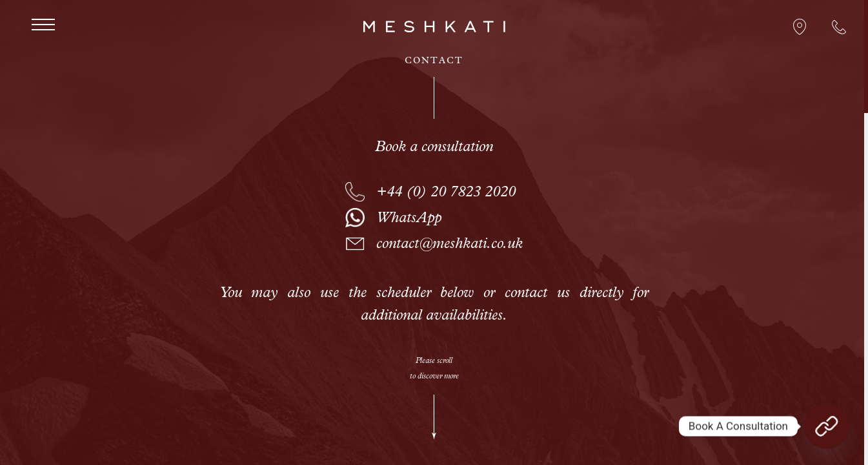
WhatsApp (409, 219)
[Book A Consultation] (827, 426)
